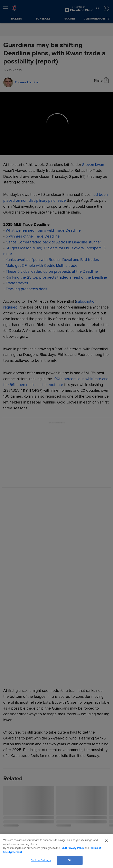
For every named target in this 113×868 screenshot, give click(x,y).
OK (70, 860)
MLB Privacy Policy (73, 848)
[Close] (106, 841)
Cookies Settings (41, 860)
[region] (56, 851)
